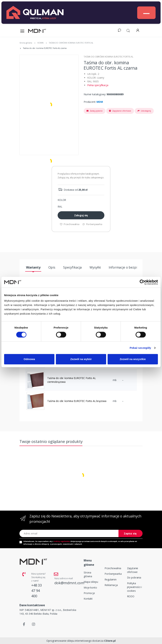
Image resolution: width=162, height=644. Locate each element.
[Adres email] (69, 533)
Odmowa (29, 359)
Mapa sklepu (91, 582)
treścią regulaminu (62, 541)
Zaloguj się (81, 215)
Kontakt (88, 599)
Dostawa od (73, 190)
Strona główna (88, 574)
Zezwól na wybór (81, 359)
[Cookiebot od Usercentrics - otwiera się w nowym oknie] (142, 282)
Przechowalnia (70, 224)
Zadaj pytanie (95, 111)
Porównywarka (92, 224)
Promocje (89, 593)
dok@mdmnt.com (69, 583)
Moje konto (90, 588)
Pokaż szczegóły (140, 348)
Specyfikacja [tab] (72, 267)
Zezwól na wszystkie (133, 359)
